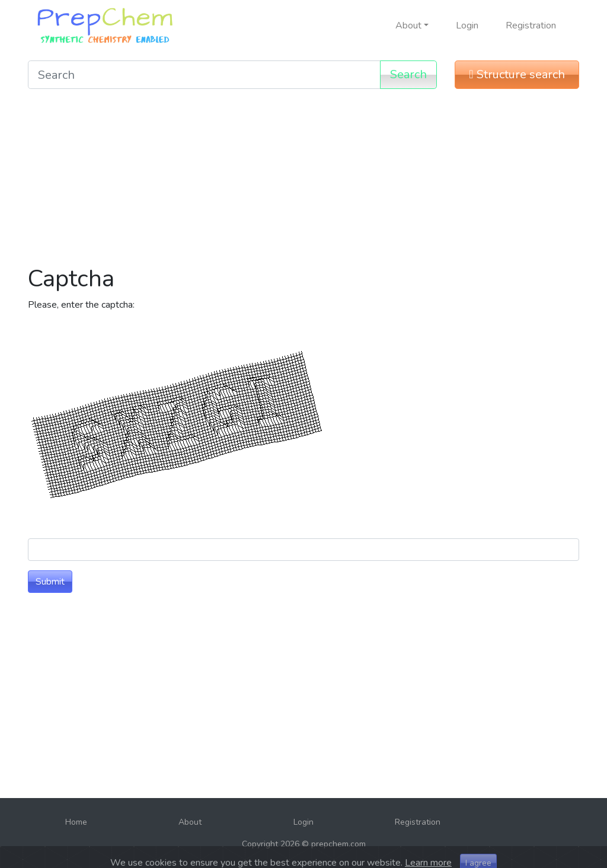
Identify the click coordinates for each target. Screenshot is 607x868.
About (190, 822)
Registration (531, 25)
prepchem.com (338, 844)
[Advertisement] (303, 181)
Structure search (517, 74)
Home (76, 822)
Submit (50, 582)
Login (467, 25)
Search (408, 74)
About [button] (408, 25)
